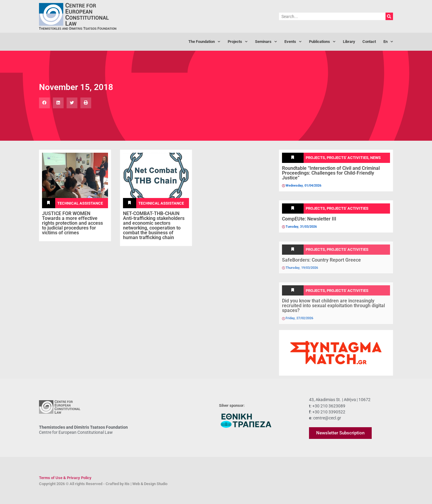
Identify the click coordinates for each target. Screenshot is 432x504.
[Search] (389, 16)
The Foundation (204, 42)
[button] (44, 103)
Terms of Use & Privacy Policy (65, 478)
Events (293, 42)
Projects (238, 42)
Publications (322, 42)
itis (127, 484)
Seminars (266, 42)
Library (349, 42)
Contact (369, 42)
